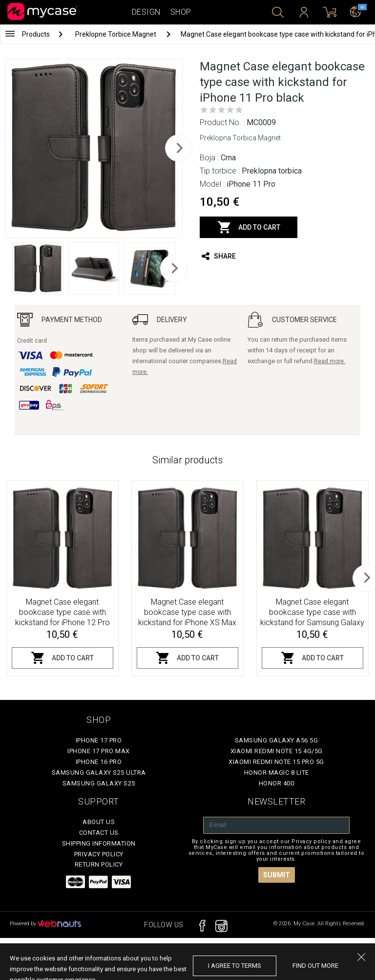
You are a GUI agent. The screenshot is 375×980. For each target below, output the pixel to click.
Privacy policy (99, 854)
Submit (277, 875)
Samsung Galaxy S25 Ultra (99, 773)
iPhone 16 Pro (99, 762)
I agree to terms (235, 966)
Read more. (330, 361)
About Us (99, 822)
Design (146, 12)
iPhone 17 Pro (99, 740)
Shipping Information (99, 843)
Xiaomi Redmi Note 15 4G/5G (277, 751)
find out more (315, 966)
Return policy (99, 864)
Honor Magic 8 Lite (277, 773)
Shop (181, 12)
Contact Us (99, 833)
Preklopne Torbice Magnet (116, 34)
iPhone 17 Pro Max (99, 751)
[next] (179, 148)
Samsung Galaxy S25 (99, 783)
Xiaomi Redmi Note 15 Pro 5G (276, 762)
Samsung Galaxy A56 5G (277, 740)
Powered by (45, 924)
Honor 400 (277, 783)
